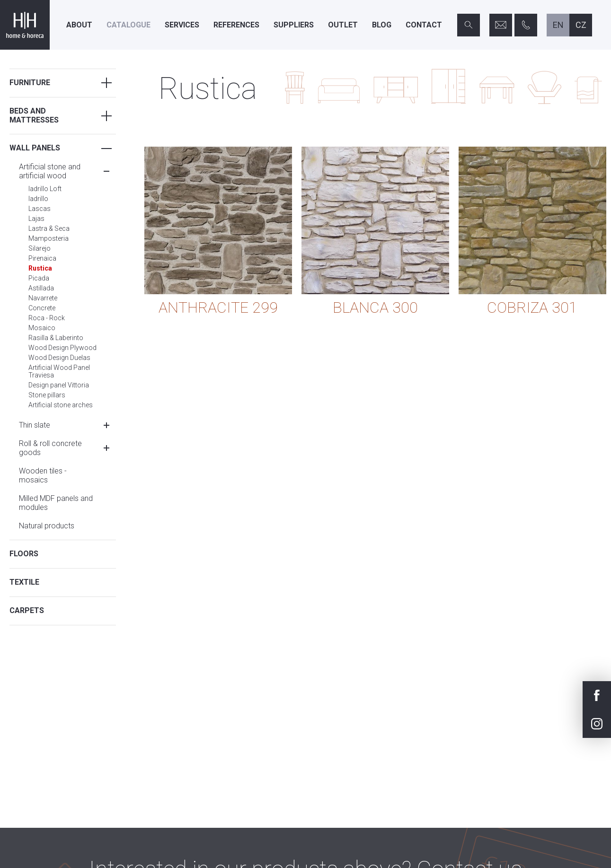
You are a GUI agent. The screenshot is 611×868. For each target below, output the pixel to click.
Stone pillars (47, 395)
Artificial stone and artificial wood (50, 171)
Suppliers (294, 25)
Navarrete (43, 298)
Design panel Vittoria (59, 385)
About (79, 25)
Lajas (36, 219)
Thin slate (35, 425)
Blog (382, 25)
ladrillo (38, 199)
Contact (424, 25)
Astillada (41, 288)
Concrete (42, 308)
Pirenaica (42, 258)
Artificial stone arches (61, 405)
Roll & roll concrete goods (50, 448)
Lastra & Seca (49, 228)
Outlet (343, 25)
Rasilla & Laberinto (56, 338)
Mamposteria (49, 238)
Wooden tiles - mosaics (43, 475)
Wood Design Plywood (62, 348)
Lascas (40, 209)
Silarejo (40, 248)
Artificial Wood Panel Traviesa (59, 371)
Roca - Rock (47, 318)
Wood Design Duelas (59, 358)
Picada (39, 278)
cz (581, 25)
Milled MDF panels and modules (56, 503)
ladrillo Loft (45, 189)
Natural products (47, 526)
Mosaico (42, 328)
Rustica (40, 268)
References (236, 25)
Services (182, 25)
